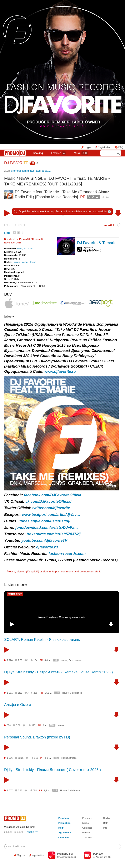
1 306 (10, 758)
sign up (21, 571)
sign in (47, 571)
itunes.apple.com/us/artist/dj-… (46, 521)
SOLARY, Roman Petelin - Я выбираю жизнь (42, 640)
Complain (64, 837)
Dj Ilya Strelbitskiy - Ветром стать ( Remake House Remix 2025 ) (58, 672)
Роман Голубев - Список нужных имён (61, 617)
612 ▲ (93, 197)
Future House (20, 262)
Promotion (64, 823)
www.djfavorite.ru (60, 372)
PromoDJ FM (27, 239)
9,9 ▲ (47, 790)
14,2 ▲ (48, 693)
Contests (87, 828)
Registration (105, 147)
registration (38, 855)
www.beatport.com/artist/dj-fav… (51, 515)
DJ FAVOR (16, 163)
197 (34, 725)
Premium (64, 818)
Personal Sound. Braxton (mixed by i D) (37, 737)
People (86, 832)
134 (35, 660)
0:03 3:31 (15, 225)
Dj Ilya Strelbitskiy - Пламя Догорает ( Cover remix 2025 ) (52, 770)
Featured (58, 153)
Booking (38, 153)
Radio (107, 818)
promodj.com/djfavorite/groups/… (31, 171)
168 (36, 758)
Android (64, 857)
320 (56, 660)
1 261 (10, 693)
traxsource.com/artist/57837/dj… (56, 534)
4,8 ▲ (48, 660)
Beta (106, 823)
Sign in (21, 855)
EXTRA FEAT (15, 594)
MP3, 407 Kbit (25, 248)
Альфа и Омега (18, 705)
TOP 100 (87, 837)
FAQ (121, 147)
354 (35, 790)
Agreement (65, 832)
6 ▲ (45, 725)
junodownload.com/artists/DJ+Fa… (47, 528)
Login (88, 147)
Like (7, 233)
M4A (52, 725)
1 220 (10, 660)
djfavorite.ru (47, 547)
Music (81, 153)
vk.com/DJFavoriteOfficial (48, 501)
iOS (74, 857)
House (32, 262)
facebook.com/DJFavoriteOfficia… (54, 495)
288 (35, 693)
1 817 (10, 790)
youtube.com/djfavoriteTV (44, 540)
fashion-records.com (67, 554)
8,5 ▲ (48, 758)
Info (105, 828)
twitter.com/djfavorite (51, 508)
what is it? (32, 832)
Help (61, 828)
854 (9, 725)
